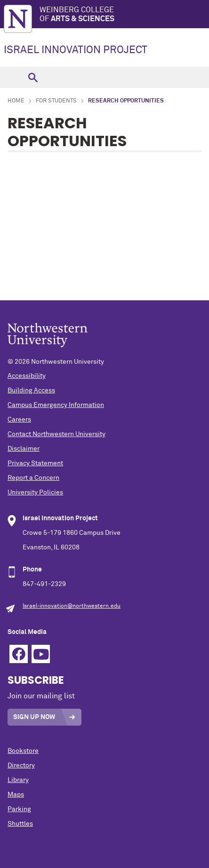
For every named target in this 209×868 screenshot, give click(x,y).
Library (18, 780)
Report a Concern (33, 478)
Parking (19, 809)
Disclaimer (24, 449)
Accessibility (27, 376)
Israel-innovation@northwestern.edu (72, 606)
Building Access (31, 391)
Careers (19, 420)
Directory (21, 766)
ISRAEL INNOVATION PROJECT (76, 50)
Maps (16, 795)
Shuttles (20, 824)
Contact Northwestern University (56, 434)
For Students (56, 101)
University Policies (35, 493)
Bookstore (23, 751)
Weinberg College (124, 15)
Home (16, 101)
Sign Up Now (34, 717)
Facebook (19, 654)
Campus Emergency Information (56, 405)
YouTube (41, 654)
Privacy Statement (35, 463)
